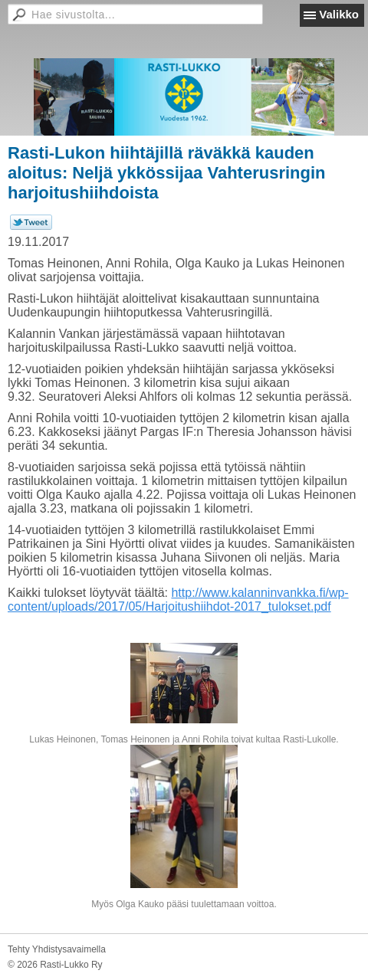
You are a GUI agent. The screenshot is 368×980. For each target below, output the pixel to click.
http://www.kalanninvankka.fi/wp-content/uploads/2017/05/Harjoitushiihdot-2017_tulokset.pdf (178, 600)
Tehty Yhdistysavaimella (57, 949)
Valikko (339, 14)
